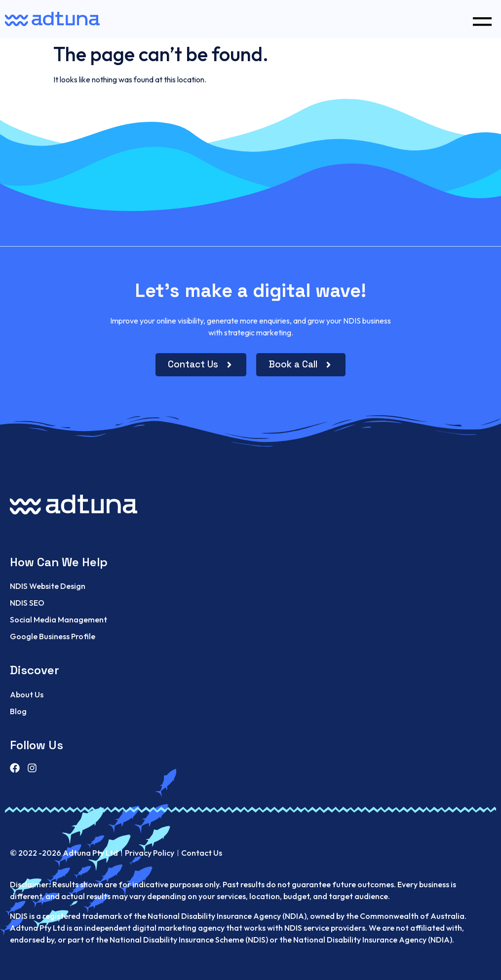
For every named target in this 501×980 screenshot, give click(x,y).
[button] (482, 19)
